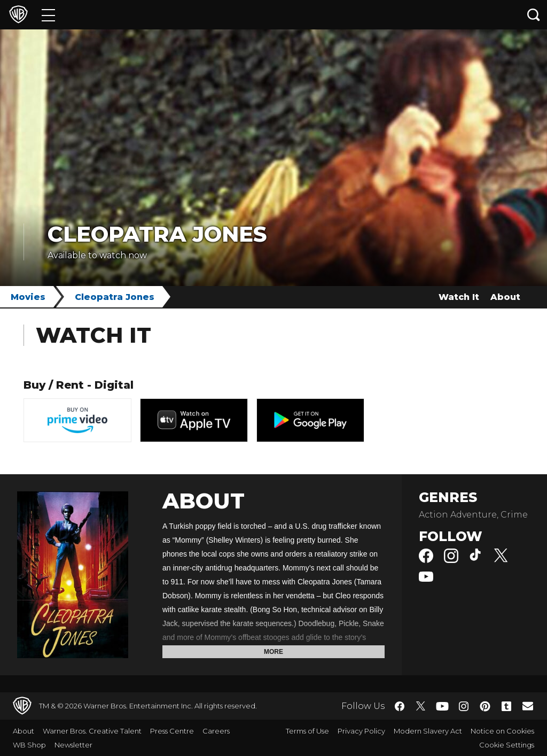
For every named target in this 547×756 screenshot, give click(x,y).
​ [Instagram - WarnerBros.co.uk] (464, 706)
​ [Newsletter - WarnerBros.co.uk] (528, 706)
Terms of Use (307, 731)
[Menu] (48, 15)
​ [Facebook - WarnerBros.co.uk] (400, 706)
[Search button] (534, 15)
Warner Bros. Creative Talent (92, 731)
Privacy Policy (361, 731)
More (273, 652)
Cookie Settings (507, 745)
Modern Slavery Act (428, 731)
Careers (216, 731)
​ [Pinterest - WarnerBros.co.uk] (485, 706)
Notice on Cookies (502, 731)
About (505, 297)
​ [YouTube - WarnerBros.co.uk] (442, 706)
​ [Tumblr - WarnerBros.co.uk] (506, 706)
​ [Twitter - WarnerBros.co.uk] (421, 706)
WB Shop (29, 745)
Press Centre (172, 731)
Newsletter (73, 745)
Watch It (459, 297)
